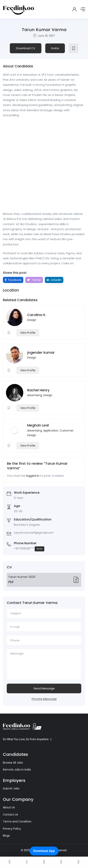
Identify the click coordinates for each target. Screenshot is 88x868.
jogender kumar (41, 352)
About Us (9, 807)
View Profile (28, 333)
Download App (44, 851)
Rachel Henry (38, 390)
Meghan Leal (38, 425)
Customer (67, 431)
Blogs (6, 836)
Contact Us (10, 815)
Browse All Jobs (13, 763)
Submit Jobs (11, 788)
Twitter (34, 280)
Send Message (44, 688)
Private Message (44, 699)
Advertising (35, 395)
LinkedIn (54, 280)
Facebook (13, 280)
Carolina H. (36, 315)
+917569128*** (29, 549)
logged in (33, 476)
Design (32, 320)
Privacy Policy (12, 829)
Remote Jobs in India (17, 770)
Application (51, 431)
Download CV (26, 48)
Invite (55, 48)
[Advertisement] (44, 166)
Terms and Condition (17, 821)
